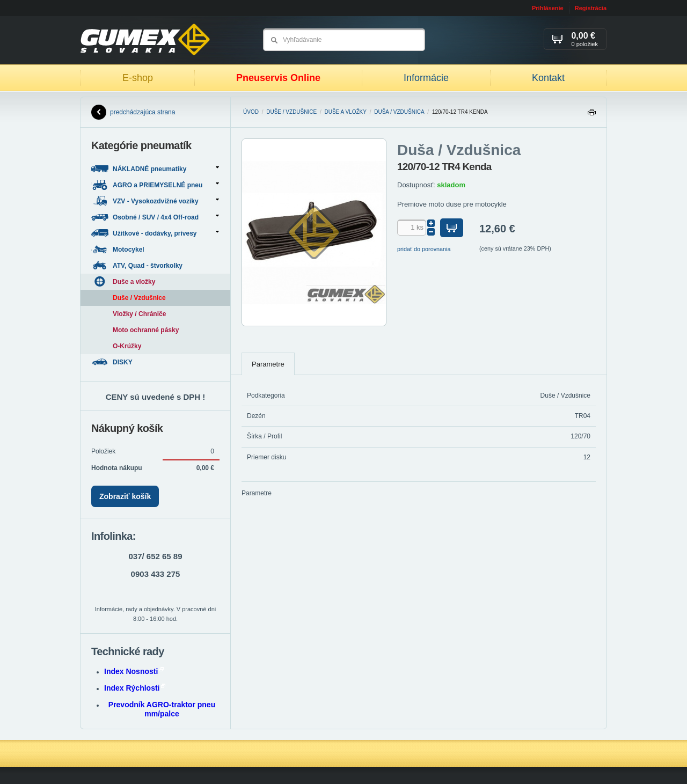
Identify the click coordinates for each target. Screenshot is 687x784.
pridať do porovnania (424, 249)
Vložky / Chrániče (139, 314)
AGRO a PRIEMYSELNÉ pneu (155, 185)
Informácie (426, 78)
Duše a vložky (346, 112)
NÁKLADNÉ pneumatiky (155, 169)
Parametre (268, 364)
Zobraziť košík (125, 496)
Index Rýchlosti (135, 688)
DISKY (113, 362)
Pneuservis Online (278, 78)
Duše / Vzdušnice (291, 112)
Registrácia (591, 8)
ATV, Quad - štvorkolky (138, 265)
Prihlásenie (548, 8)
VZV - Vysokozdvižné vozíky (155, 201)
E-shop (138, 78)
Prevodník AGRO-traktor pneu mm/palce (162, 709)
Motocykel (119, 249)
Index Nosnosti (134, 671)
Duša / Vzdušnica (399, 112)
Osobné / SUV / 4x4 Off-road (155, 217)
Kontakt (548, 78)
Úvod (251, 112)
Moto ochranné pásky (146, 330)
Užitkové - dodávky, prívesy (155, 233)
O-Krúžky (127, 346)
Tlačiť (591, 115)
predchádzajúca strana (133, 112)
